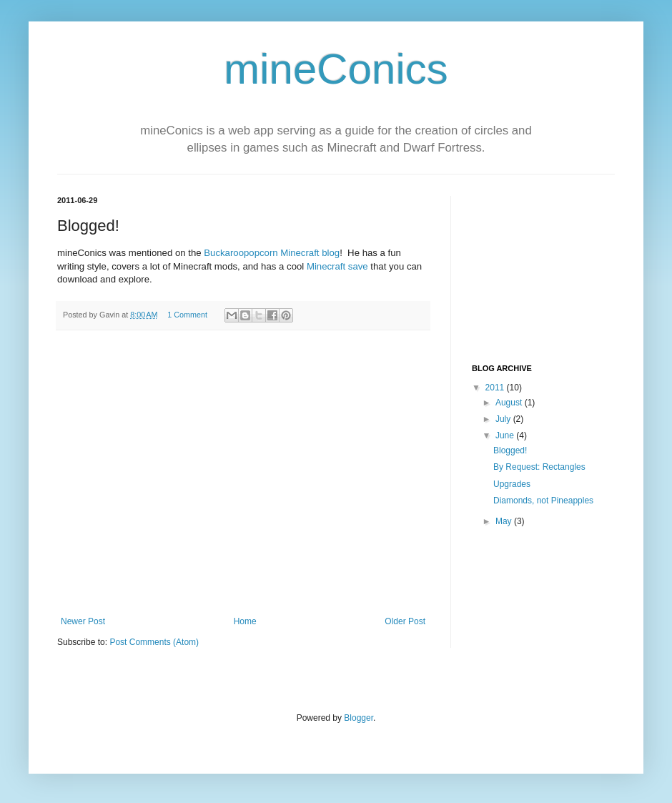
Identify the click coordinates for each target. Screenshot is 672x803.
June (506, 435)
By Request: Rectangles (539, 467)
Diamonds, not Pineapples (543, 501)
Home (245, 621)
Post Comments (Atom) (154, 642)
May (505, 521)
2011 (496, 388)
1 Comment (187, 315)
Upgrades (512, 484)
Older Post (405, 621)
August (510, 403)
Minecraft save (337, 266)
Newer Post (83, 621)
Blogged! (510, 450)
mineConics (336, 69)
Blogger (359, 718)
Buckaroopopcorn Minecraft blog (272, 253)
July (504, 419)
